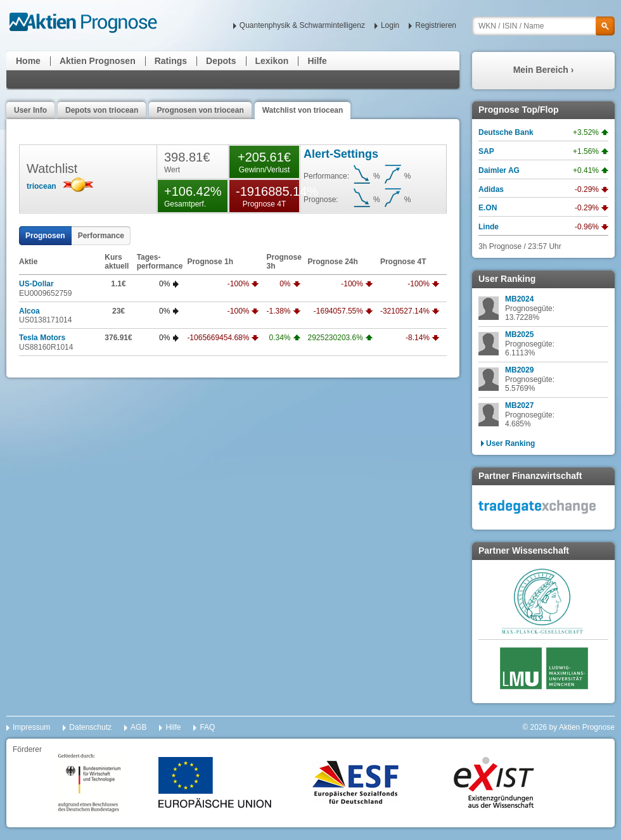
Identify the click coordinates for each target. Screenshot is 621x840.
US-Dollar (36, 284)
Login (390, 25)
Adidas (491, 189)
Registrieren (436, 25)
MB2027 (519, 405)
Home (28, 61)
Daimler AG (499, 170)
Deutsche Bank (506, 132)
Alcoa (29, 311)
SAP (486, 151)
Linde (489, 227)
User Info (30, 110)
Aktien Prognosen (98, 61)
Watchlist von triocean (303, 110)
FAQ (207, 727)
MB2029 (519, 370)
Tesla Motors (42, 338)
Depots (221, 61)
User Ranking (510, 443)
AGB (138, 727)
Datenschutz (90, 727)
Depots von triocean (102, 110)
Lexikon (272, 61)
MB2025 (519, 334)
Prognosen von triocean (200, 110)
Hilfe (317, 61)
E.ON (488, 208)
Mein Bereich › (544, 70)
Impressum (31, 727)
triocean (42, 186)
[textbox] (543, 26)
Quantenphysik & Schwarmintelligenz (302, 25)
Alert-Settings (341, 154)
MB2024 (519, 299)
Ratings (171, 61)
